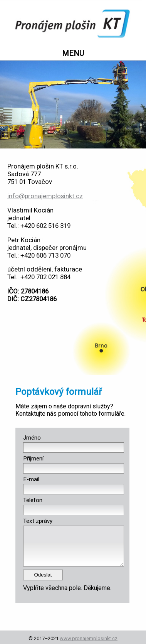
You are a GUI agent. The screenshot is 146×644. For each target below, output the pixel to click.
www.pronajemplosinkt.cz (89, 638)
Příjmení (33, 459)
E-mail (31, 479)
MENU (73, 53)
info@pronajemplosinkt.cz (45, 196)
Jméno (32, 438)
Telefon (33, 500)
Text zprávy (38, 521)
